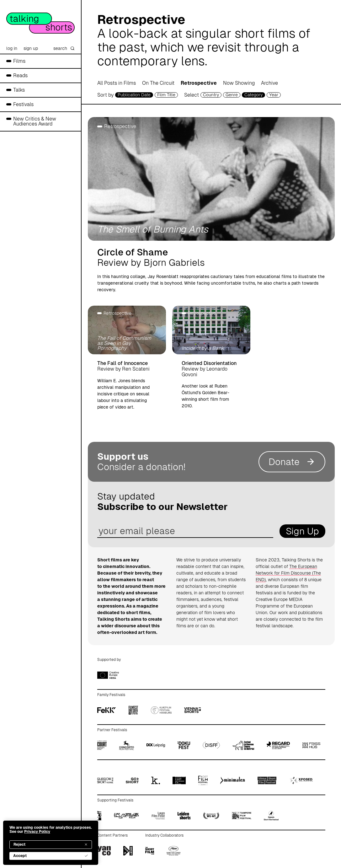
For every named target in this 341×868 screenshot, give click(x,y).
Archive (269, 83)
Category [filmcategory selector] (253, 95)
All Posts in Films (117, 83)
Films (19, 61)
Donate (292, 462)
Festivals (23, 104)
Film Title (166, 95)
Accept (51, 856)
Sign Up (302, 531)
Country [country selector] (211, 95)
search (64, 48)
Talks (19, 90)
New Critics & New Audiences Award (35, 121)
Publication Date (134, 95)
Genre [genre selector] (232, 95)
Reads (20, 75)
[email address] (185, 531)
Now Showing (239, 83)
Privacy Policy (37, 832)
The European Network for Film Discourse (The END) (288, 573)
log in (12, 48)
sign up (31, 48)
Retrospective (199, 83)
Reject (51, 844)
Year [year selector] (274, 95)
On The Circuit (158, 83)
